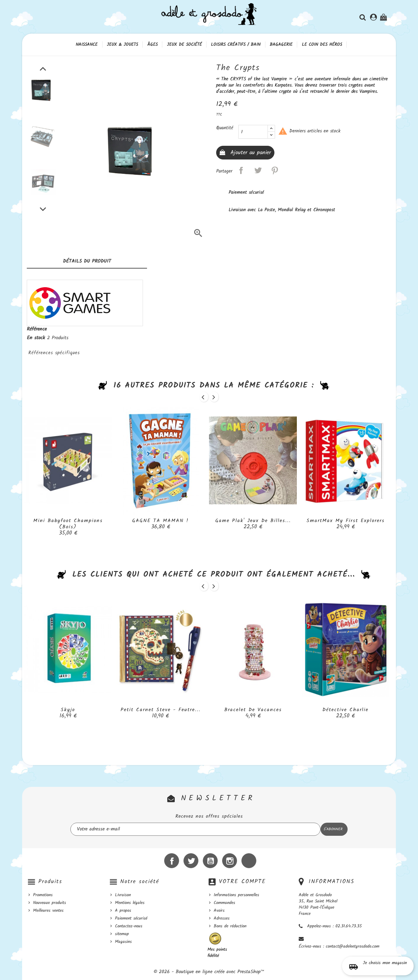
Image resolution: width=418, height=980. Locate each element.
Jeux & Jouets (122, 45)
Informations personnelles (236, 895)
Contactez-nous (129, 926)
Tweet (258, 170)
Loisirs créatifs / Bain (236, 45)
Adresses (222, 918)
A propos (123, 911)
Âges (152, 45)
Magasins (123, 942)
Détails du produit (87, 261)
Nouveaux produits (50, 903)
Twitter (191, 861)
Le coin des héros (322, 45)
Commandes (224, 903)
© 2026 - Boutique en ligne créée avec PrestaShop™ (209, 972)
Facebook (172, 861)
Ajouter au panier (250, 153)
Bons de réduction (230, 926)
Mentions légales (130, 903)
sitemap (122, 934)
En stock (36, 338)
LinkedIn (249, 861)
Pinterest (275, 170)
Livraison (123, 895)
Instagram (230, 861)
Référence (37, 329)
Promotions (43, 895)
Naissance (87, 45)
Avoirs (219, 911)
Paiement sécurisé (131, 918)
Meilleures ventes (48, 911)
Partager (241, 170)
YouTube (210, 861)
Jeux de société (184, 45)
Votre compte (242, 882)
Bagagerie (281, 45)
